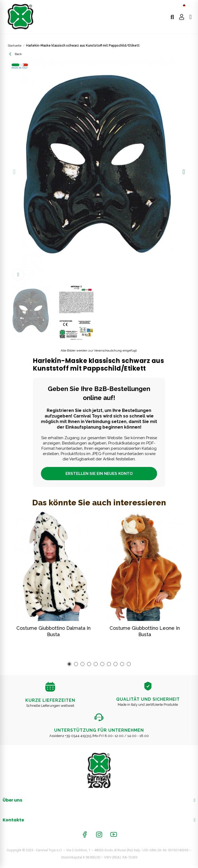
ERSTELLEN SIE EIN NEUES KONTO (99, 474)
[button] (14, 172)
